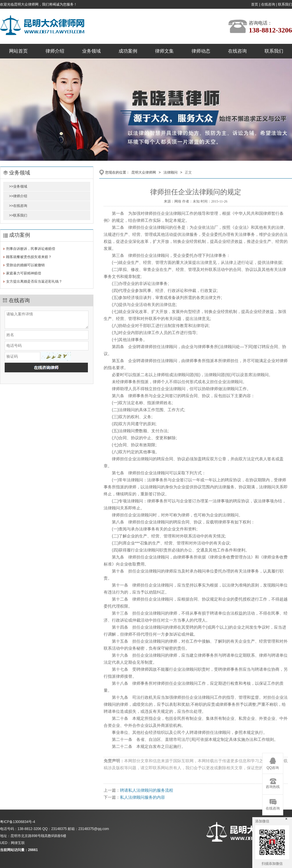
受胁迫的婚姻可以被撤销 (25, 265)
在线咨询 (268, 4)
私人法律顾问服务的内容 (142, 797)
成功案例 (128, 51)
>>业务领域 (18, 186)
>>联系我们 (18, 215)
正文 (188, 172)
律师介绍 (55, 51)
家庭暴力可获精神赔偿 (24, 273)
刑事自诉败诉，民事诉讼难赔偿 (31, 249)
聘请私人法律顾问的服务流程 (147, 790)
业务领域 (91, 51)
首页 (255, 4)
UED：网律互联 (12, 843)
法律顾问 (171, 172)
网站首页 (18, 51)
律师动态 (201, 51)
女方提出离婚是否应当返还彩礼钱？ (34, 281)
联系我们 (285, 4)
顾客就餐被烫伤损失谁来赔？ (29, 257)
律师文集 (164, 51)
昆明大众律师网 (144, 172)
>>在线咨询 (18, 206)
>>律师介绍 (18, 196)
